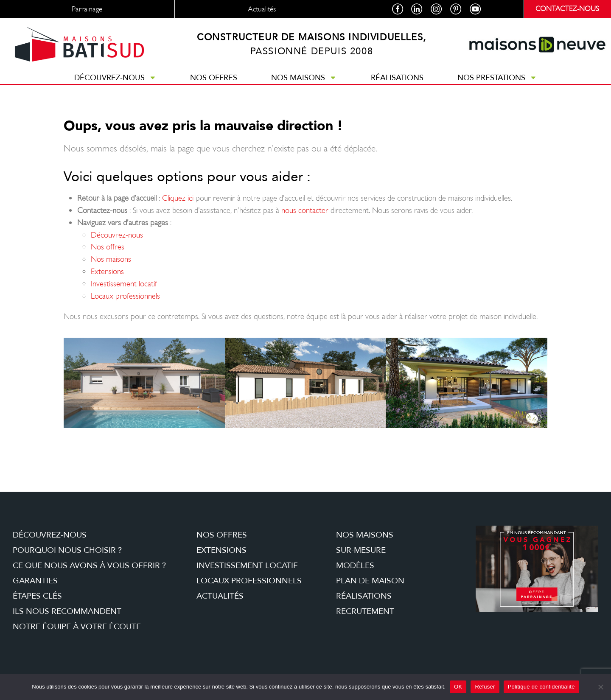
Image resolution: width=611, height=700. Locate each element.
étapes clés (37, 604)
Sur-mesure (361, 558)
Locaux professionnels (125, 304)
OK (458, 687)
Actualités (220, 604)
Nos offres (214, 85)
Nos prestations (497, 85)
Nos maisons (304, 85)
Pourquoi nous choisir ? (67, 558)
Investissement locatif (124, 291)
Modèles (355, 573)
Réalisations (397, 85)
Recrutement (365, 619)
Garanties (35, 588)
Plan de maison (370, 588)
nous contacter (305, 218)
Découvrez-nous (115, 85)
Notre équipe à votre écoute (77, 634)
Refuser (485, 687)
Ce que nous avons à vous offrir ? (89, 573)
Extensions (107, 279)
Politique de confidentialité (541, 687)
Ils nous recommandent (67, 619)
